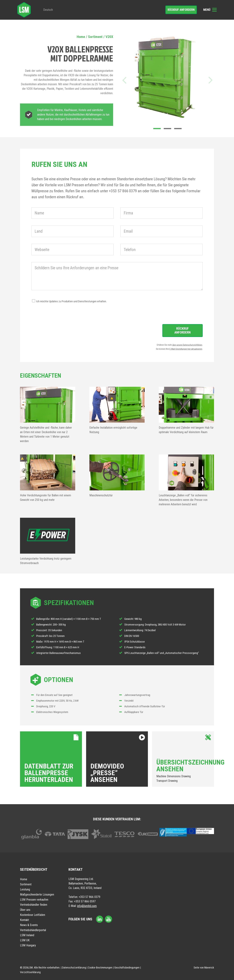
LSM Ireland (27, 935)
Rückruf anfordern (181, 10)
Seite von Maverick (204, 968)
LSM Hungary (28, 945)
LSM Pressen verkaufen (34, 900)
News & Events (29, 925)
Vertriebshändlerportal (33, 930)
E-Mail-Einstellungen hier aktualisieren (186, 349)
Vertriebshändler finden (34, 905)
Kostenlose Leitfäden (33, 915)
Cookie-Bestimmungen (100, 968)
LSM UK (25, 940)
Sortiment (95, 37)
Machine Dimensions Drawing (174, 776)
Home (81, 37)
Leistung (25, 889)
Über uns (25, 910)
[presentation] (54, 310)
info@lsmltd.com (87, 906)
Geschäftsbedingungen (127, 968)
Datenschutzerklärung (74, 968)
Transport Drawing (167, 781)
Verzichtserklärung (30, 972)
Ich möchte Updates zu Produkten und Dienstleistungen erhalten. (71, 301)
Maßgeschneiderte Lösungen (37, 894)
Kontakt (24, 920)
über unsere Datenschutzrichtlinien (187, 345)
